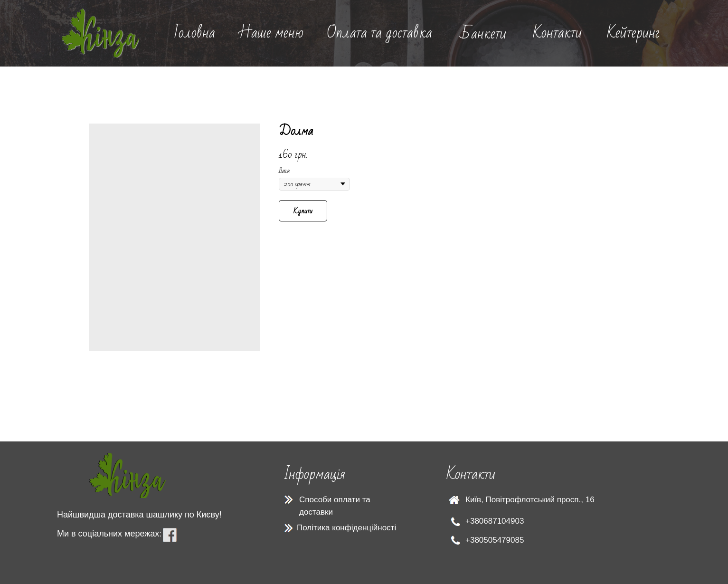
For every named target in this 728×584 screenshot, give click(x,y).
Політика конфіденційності (346, 528)
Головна (195, 33)
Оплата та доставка (379, 33)
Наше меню (271, 33)
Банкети (483, 34)
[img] (100, 33)
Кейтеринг (633, 33)
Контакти (557, 33)
